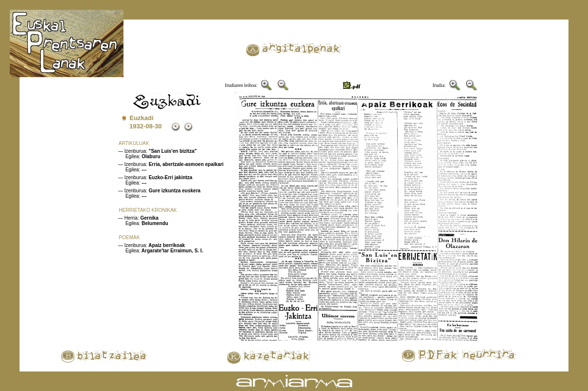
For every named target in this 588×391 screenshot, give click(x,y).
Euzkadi (142, 118)
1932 (136, 126)
